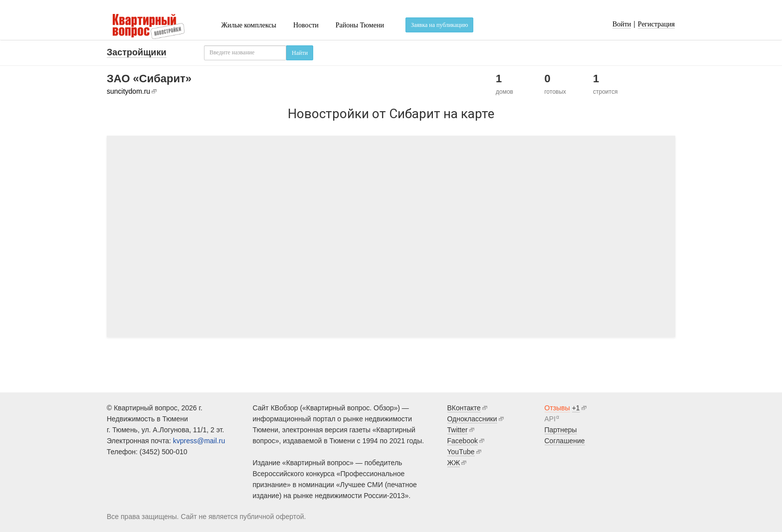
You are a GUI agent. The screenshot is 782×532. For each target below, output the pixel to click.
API (550, 419)
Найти (300, 53)
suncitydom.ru (128, 91)
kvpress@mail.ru (199, 441)
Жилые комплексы (249, 25)
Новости (306, 25)
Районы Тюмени (360, 25)
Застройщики (137, 52)
